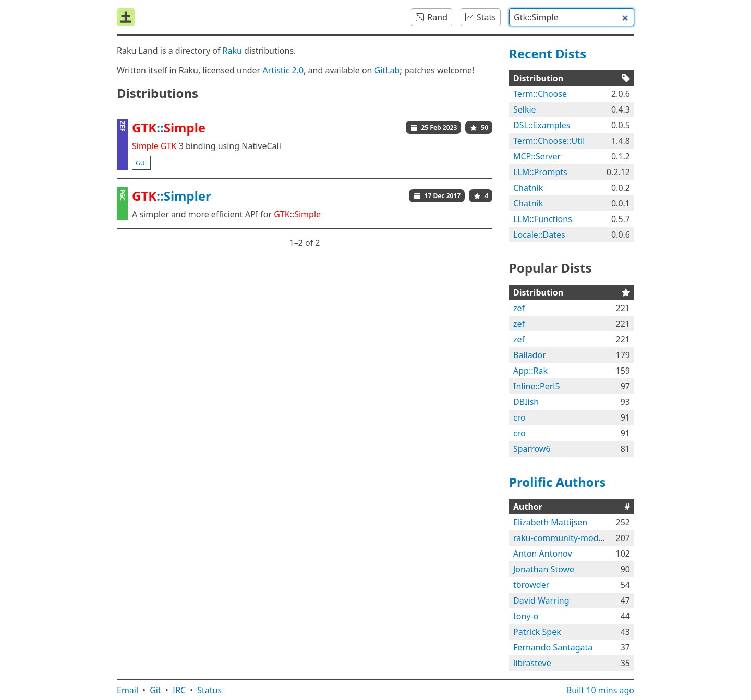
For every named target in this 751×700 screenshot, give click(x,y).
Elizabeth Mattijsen (550, 522)
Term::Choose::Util (549, 141)
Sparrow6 (532, 449)
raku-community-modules (564, 538)
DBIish (526, 402)
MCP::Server (537, 156)
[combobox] (572, 17)
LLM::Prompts (540, 172)
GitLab (387, 70)
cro (519, 417)
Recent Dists (548, 53)
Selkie (525, 109)
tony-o (526, 616)
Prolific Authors (558, 482)
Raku (232, 51)
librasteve (532, 663)
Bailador (530, 355)
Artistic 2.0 (283, 70)
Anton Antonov (543, 554)
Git (155, 690)
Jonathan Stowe (544, 569)
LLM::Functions (543, 219)
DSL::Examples (542, 125)
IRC (179, 690)
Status (209, 690)
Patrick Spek (537, 632)
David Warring (541, 600)
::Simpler (172, 196)
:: (169, 127)
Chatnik (528, 188)
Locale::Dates (539, 235)
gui (141, 163)
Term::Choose (540, 94)
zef (519, 308)
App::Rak (530, 371)
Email (128, 690)
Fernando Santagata (553, 647)
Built (600, 690)
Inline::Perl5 (537, 386)
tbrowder (531, 585)
